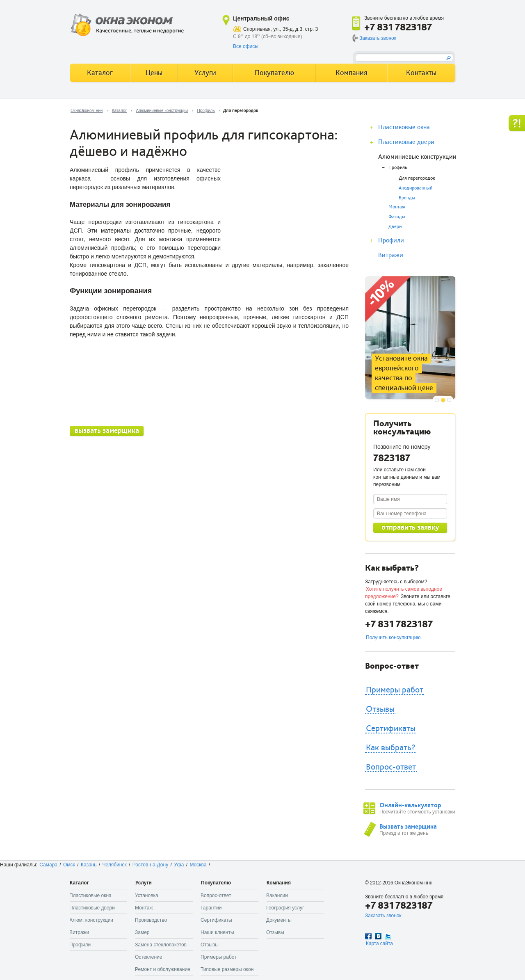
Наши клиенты (217, 932)
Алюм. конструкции (91, 920)
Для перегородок (417, 178)
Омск (69, 865)
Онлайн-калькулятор (410, 805)
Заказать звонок (378, 38)
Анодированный (415, 188)
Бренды (407, 198)
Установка (147, 895)
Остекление (148, 957)
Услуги (205, 73)
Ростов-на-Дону (150, 865)
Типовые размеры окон (227, 969)
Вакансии (277, 895)
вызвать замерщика (107, 431)
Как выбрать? (391, 748)
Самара (48, 865)
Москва (198, 865)
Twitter (388, 936)
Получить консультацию (393, 637)
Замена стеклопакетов (161, 945)
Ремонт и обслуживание (163, 969)
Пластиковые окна (404, 127)
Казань (89, 865)
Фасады (397, 217)
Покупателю (274, 73)
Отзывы (380, 709)
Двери (395, 227)
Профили (391, 240)
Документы (279, 920)
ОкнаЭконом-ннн (87, 111)
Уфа (179, 865)
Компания (352, 73)
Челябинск (115, 865)
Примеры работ (395, 690)
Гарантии (211, 908)
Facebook (368, 936)
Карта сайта (379, 943)
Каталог (119, 111)
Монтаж (397, 207)
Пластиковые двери (406, 142)
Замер (142, 932)
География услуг (285, 908)
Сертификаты (391, 729)
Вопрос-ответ (391, 767)
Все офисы (246, 46)
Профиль (206, 111)
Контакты (421, 73)
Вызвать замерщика (408, 827)
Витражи (391, 255)
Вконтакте (378, 936)
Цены (154, 73)
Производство (151, 920)
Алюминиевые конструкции (162, 111)
